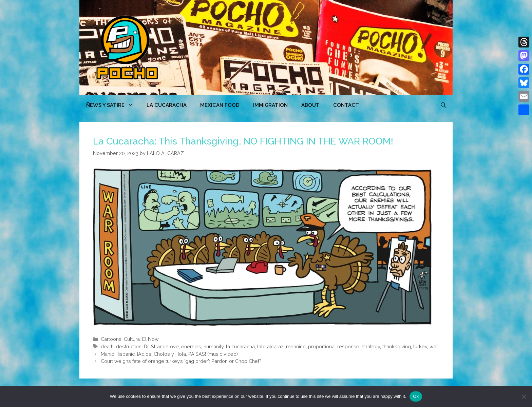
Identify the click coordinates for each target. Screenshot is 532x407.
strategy (371, 346)
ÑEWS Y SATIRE (113, 105)
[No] (524, 396)
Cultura (132, 339)
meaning (296, 346)
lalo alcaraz (270, 346)
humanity (214, 346)
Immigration (270, 105)
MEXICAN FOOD (220, 105)
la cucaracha (240, 346)
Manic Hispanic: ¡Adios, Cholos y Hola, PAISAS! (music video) (169, 354)
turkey (420, 346)
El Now (150, 339)
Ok (416, 396)
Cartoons (111, 339)
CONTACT (346, 105)
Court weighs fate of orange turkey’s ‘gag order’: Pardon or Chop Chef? (181, 361)
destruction (129, 346)
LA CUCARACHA (167, 105)
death (107, 346)
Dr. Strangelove (161, 346)
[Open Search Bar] (443, 105)
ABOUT (310, 105)
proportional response (334, 346)
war (434, 346)
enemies (191, 346)
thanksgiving (397, 346)
